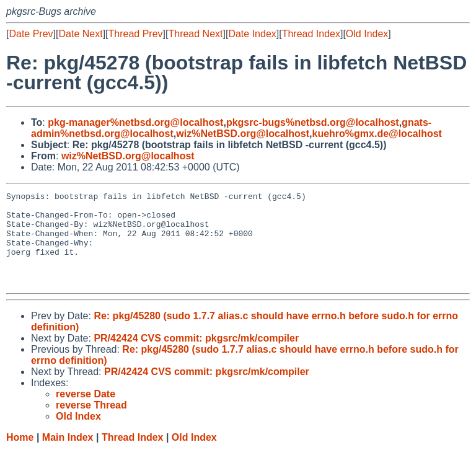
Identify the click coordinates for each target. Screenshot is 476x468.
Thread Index (311, 34)
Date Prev (31, 34)
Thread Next (195, 34)
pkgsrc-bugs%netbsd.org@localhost (313, 122)
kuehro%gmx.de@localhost (377, 134)
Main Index (68, 456)
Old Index (367, 34)
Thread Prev (136, 34)
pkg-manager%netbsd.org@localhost (135, 122)
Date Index (252, 34)
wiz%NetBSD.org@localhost (243, 134)
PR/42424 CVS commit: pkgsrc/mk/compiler (196, 357)
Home (20, 456)
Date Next (80, 34)
